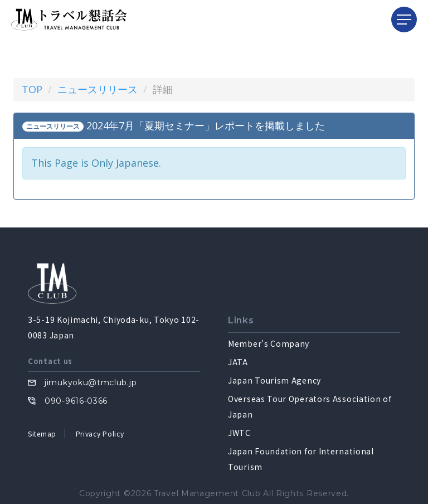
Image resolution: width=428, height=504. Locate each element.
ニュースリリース (98, 89)
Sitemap (42, 433)
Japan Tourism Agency (274, 380)
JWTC (239, 433)
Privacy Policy (100, 433)
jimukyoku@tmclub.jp (91, 382)
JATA (238, 362)
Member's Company (269, 343)
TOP (32, 89)
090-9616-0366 (76, 401)
